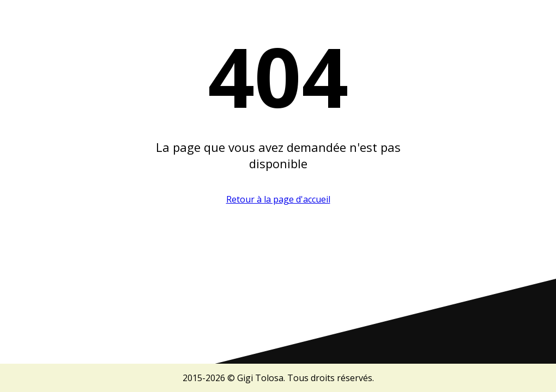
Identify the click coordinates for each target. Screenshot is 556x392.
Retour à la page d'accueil (278, 199)
